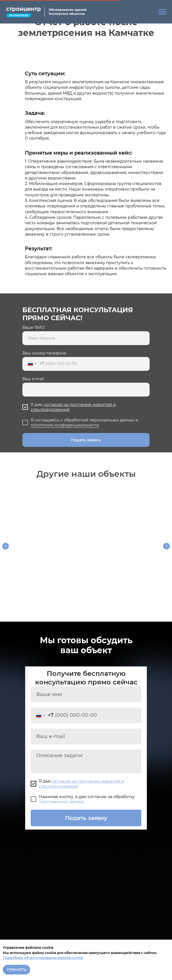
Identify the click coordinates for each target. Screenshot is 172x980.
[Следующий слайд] (166, 545)
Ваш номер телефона (44, 353)
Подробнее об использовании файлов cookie (43, 958)
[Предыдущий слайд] (6, 545)
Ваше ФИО (34, 327)
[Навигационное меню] (163, 12)
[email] (86, 732)
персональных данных (62, 797)
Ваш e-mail (33, 379)
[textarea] (86, 757)
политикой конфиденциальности (65, 425)
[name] (86, 690)
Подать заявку (86, 440)
